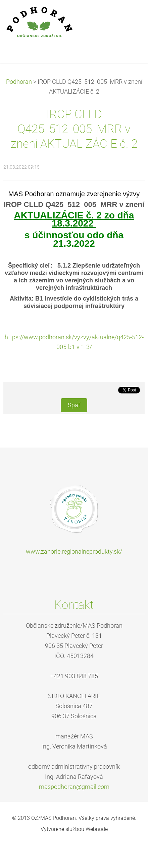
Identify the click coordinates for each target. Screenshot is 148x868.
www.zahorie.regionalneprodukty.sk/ (74, 552)
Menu (130, 15)
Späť (74, 405)
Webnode (97, 829)
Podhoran (19, 82)
